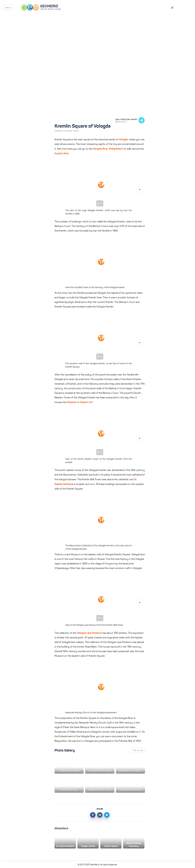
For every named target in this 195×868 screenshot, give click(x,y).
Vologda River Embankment (108, 149)
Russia (76, 131)
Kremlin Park (62, 153)
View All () (138, 750)
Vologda (58, 131)
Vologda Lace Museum (89, 633)
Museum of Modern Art (80, 402)
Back (9, 8)
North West (67, 131)
